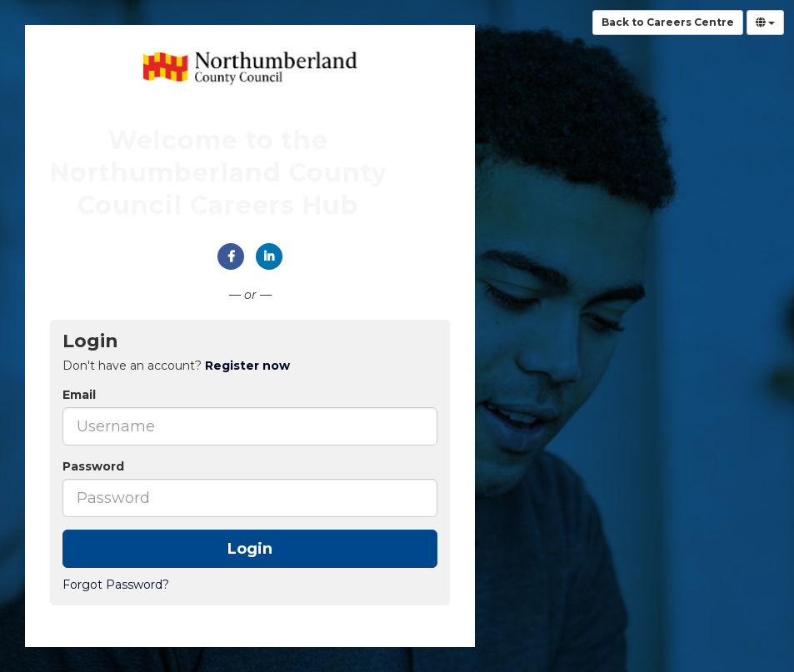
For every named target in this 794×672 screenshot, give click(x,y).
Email (79, 395)
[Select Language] (765, 22)
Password (93, 466)
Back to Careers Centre (668, 22)
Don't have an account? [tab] (176, 366)
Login (250, 549)
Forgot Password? (116, 585)
